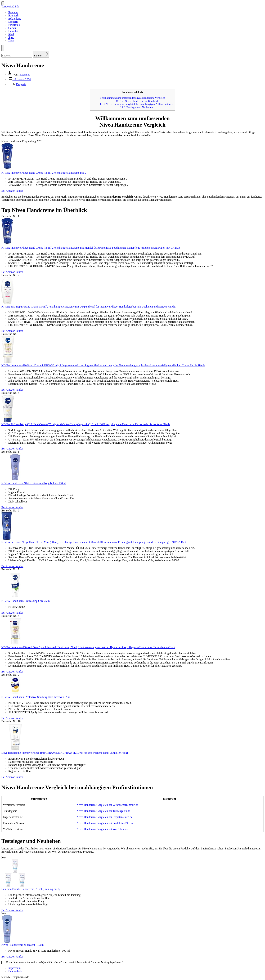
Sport (11, 37)
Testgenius (24, 75)
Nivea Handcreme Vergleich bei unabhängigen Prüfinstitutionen (136, 104)
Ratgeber (13, 12)
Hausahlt (13, 31)
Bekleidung (15, 19)
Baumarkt (14, 15)
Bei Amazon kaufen (12, 191)
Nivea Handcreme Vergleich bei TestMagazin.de (103, 811)
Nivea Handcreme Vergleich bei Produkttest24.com (105, 823)
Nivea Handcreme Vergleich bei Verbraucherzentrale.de (107, 805)
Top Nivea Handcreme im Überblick (137, 101)
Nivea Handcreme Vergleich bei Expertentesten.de (105, 817)
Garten (12, 28)
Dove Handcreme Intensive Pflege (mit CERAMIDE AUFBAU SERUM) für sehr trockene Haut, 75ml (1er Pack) (65, 753)
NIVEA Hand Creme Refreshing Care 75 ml (26, 601)
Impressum (14, 968)
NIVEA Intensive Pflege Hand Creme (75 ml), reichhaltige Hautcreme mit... (44, 173)
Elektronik (14, 25)
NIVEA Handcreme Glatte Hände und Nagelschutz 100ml (33, 483)
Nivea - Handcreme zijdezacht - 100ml (23, 945)
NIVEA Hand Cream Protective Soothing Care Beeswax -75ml (36, 697)
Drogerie (13, 22)
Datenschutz (15, 971)
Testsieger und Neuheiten (136, 107)
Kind (11, 34)
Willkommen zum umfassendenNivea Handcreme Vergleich (132, 98)
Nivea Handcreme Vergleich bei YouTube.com (102, 829)
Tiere (11, 40)
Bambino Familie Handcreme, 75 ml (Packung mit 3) (31, 889)
